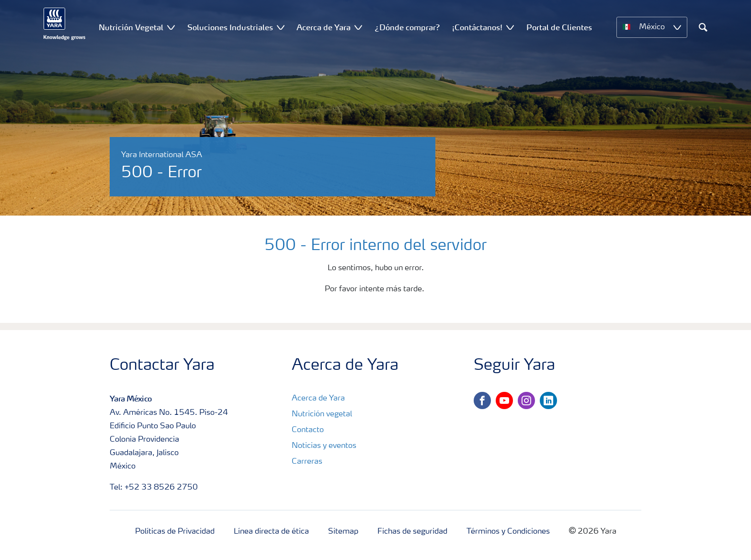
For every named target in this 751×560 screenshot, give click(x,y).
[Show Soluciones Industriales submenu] (281, 27)
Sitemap (343, 532)
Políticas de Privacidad (175, 532)
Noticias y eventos (324, 446)
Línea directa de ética (271, 532)
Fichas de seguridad (412, 532)
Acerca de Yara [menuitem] (324, 27)
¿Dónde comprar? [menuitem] (407, 27)
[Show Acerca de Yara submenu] (358, 27)
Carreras (307, 462)
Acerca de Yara (318, 399)
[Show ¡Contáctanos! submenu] (510, 27)
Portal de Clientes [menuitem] (559, 27)
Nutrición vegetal (322, 414)
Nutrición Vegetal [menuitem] (131, 27)
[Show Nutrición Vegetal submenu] (171, 27)
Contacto (308, 430)
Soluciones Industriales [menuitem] (230, 27)
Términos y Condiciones (508, 532)
